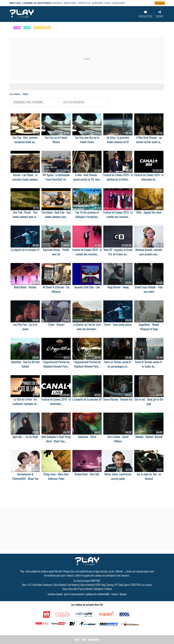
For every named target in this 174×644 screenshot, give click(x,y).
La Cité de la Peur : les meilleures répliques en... (25, 401)
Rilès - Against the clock (149, 212)
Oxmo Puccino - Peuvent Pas (118, 399)
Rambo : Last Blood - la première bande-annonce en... (25, 179)
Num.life (73, 589)
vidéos (25, 94)
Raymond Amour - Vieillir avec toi (56, 252)
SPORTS (57, 3)
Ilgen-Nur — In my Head (25, 437)
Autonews (48, 585)
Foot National (73, 585)
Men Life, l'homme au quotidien (30, 3)
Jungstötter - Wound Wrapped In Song (149, 327)
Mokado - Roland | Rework (149, 437)
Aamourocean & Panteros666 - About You (25, 476)
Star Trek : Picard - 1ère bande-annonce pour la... (25, 214)
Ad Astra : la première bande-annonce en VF (118, 140)
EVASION (97, 3)
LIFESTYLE (84, 3)
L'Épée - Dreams (56, 324)
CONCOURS (42, 28)
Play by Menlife (85, 589)
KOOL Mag (100, 585)
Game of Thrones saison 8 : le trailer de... (149, 364)
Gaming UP (112, 585)
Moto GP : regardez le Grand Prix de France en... (118, 252)
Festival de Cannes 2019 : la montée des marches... (118, 214)
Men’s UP (27, 585)
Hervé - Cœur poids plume (118, 324)
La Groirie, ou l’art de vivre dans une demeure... (87, 327)
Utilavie (108, 589)
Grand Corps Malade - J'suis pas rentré (149, 289)
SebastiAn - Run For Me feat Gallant (25, 364)
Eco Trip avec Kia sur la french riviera (87, 140)
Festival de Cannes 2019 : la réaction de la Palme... (118, 177)
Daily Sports (124, 585)
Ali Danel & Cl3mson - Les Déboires (56, 289)
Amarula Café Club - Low (87, 287)
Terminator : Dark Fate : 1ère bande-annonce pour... (56, 214)
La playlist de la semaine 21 (25, 250)
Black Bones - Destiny (25, 287)
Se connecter (141, 3)
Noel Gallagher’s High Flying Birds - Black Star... (56, 439)
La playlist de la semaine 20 (87, 399)
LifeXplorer (99, 589)
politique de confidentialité (98, 594)
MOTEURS (70, 3)
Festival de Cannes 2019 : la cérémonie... (56, 401)
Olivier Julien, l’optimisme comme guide (118, 476)
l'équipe (123, 594)
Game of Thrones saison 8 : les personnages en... (118, 364)
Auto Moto (37, 585)
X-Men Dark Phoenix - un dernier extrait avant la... (149, 140)
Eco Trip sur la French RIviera (56, 140)
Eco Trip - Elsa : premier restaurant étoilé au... (25, 140)
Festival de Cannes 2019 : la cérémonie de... (149, 177)
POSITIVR (136, 585)
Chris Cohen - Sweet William (118, 439)
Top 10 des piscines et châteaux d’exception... (87, 214)
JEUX (27, 28)
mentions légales (55, 594)
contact (115, 594)
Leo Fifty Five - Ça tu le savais (25, 327)
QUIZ (17, 28)
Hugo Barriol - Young (118, 287)
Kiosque (160, 3)
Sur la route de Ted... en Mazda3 (149, 476)
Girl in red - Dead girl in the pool (149, 401)
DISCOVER (119, 3)
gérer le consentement (74, 594)
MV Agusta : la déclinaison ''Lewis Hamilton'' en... (56, 177)
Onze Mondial (60, 585)
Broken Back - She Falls (87, 474)
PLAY (107, 3)
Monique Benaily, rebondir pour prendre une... (149, 252)
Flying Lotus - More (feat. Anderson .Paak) (56, 476)
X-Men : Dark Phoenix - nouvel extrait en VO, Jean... (87, 177)
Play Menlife (15, 94)
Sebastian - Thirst (87, 437)
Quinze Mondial (87, 585)
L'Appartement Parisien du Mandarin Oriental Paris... (56, 364)
